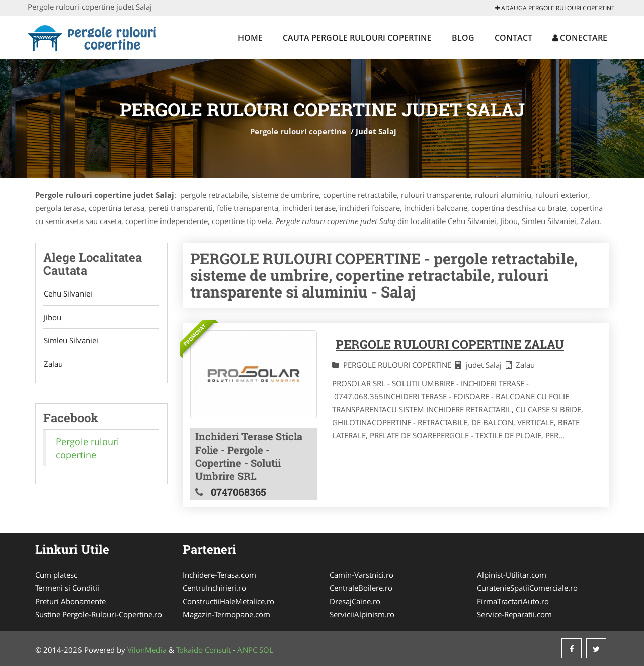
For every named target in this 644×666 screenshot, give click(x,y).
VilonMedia (147, 650)
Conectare (580, 38)
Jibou (52, 318)
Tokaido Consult (204, 650)
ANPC (247, 650)
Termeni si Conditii (67, 588)
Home (250, 38)
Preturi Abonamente (70, 601)
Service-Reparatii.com (514, 614)
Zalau (53, 365)
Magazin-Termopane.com (226, 614)
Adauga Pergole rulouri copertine (555, 8)
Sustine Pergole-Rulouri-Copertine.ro (99, 614)
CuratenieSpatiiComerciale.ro (527, 588)
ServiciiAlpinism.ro (362, 614)
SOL (266, 650)
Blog (463, 38)
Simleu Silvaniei (70, 341)
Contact (513, 38)
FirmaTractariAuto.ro (513, 601)
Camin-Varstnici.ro (361, 575)
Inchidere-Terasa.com (219, 575)
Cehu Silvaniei (67, 294)
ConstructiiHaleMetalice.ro (228, 601)
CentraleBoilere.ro (361, 588)
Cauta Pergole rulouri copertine (357, 38)
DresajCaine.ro (355, 601)
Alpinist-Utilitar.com (512, 575)
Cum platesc (56, 575)
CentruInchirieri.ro (214, 588)
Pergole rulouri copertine (298, 131)
